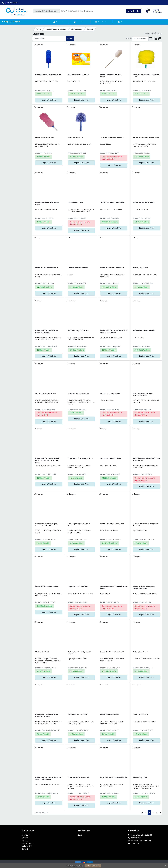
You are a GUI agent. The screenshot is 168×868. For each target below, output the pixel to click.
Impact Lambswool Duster (45, 137)
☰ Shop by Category (11, 22)
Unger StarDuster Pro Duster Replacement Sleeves (143, 394)
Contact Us (134, 843)
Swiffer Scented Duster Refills (144, 202)
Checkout (25, 838)
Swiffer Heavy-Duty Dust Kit (110, 393)
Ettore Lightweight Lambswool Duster (111, 75)
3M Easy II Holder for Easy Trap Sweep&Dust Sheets (144, 588)
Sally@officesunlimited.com (139, 841)
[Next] (157, 812)
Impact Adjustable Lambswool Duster (146, 137)
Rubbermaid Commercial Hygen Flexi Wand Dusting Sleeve (114, 331)
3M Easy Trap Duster (140, 268)
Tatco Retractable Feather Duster (112, 137)
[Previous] (146, 812)
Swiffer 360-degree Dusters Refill (47, 268)
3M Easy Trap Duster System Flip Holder (80, 653)
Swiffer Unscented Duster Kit (78, 74)
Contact (25, 849)
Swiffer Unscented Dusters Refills (112, 202)
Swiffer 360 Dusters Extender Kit (112, 268)
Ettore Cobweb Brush (76, 137)
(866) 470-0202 (10, 3)
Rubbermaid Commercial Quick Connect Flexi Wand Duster (47, 525)
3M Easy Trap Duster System (46, 393)
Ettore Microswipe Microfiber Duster (48, 74)
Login (80, 835)
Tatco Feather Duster (75, 202)
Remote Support (28, 843)
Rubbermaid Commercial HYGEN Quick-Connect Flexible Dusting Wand (47, 461)
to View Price (49, 100)
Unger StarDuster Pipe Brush (78, 393)
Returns (25, 841)
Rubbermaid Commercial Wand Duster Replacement (47, 331)
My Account (158, 11)
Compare (39, 45)
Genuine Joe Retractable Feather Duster (47, 203)
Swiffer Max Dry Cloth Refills (78, 330)
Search (70, 39)
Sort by (129, 39)
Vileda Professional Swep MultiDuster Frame (114, 588)
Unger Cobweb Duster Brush (78, 587)
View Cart (26, 835)
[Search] (93, 11)
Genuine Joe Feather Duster (78, 268)
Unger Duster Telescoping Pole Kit (80, 458)
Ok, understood (93, 866)
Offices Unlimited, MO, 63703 (140, 835)
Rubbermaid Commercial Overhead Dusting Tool (146, 525)
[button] (146, 11)
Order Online (27, 846)
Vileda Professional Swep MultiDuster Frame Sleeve (146, 459)
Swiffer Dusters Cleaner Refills (144, 330)
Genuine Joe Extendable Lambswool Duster (146, 75)
